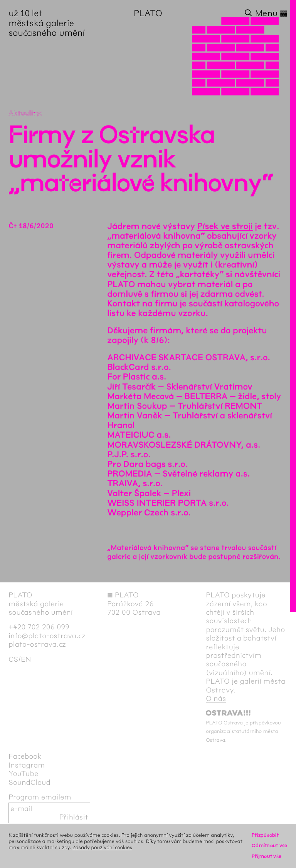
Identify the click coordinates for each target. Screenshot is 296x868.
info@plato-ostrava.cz (47, 636)
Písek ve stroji (225, 226)
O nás (216, 699)
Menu (271, 13)
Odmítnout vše (270, 845)
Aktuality (24, 113)
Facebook (25, 756)
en (26, 659)
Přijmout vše (267, 856)
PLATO (148, 13)
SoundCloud (29, 783)
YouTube (23, 774)
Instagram (27, 765)
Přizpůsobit (265, 835)
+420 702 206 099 (39, 627)
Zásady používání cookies (102, 847)
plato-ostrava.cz (37, 644)
